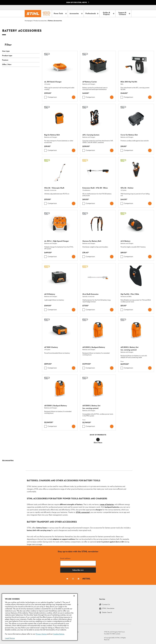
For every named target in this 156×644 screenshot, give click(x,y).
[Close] (74, 596)
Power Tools (60, 14)
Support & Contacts (124, 14)
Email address (65, 558)
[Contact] (120, 8)
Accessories (76, 14)
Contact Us (106, 605)
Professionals (92, 14)
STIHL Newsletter (108, 609)
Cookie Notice (59, 634)
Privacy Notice (41, 634)
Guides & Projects (109, 14)
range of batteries (107, 505)
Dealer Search (107, 613)
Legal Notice (10, 638)
